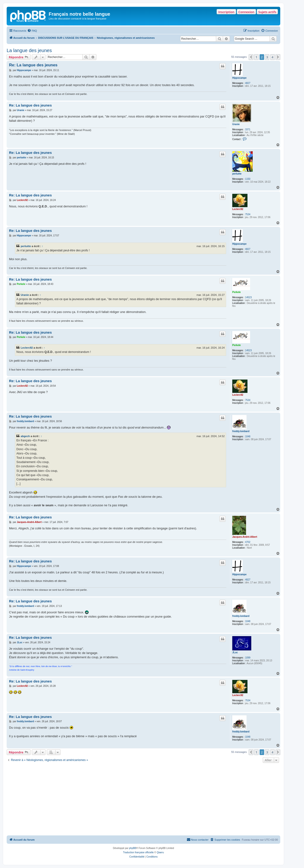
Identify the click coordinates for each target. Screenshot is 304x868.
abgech (25, 436)
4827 (248, 83)
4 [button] (273, 57)
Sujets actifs (267, 12)
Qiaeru (160, 852)
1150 (248, 179)
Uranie (236, 124)
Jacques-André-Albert (245, 537)
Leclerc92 (238, 209)
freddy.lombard (241, 431)
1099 (248, 658)
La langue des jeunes (29, 50)
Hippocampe (239, 78)
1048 (248, 436)
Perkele (237, 292)
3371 (248, 129)
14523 (248, 297)
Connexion (246, 12)
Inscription (226, 12)
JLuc (235, 652)
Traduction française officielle (138, 852)
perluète (237, 174)
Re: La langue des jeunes (33, 65)
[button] (251, 57)
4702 (248, 542)
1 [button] (256, 57)
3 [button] (267, 57)
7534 (248, 214)
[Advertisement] (143, 800)
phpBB (133, 848)
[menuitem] (32, 31)
